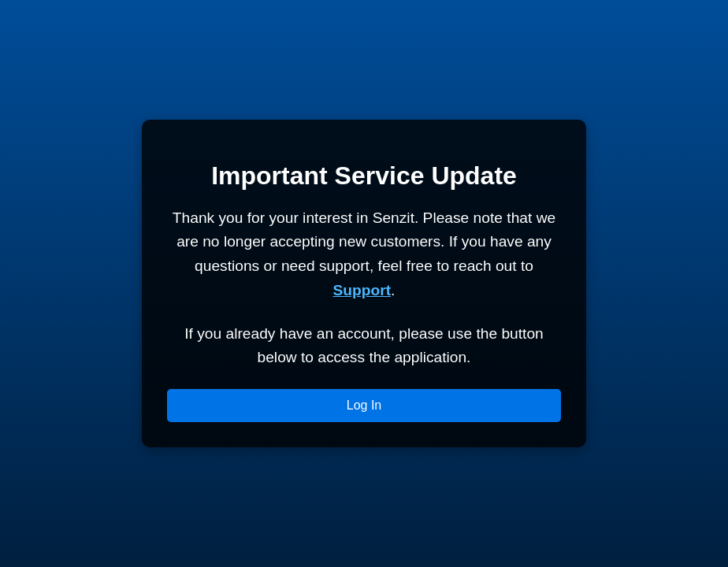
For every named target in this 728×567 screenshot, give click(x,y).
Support (362, 290)
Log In (364, 405)
